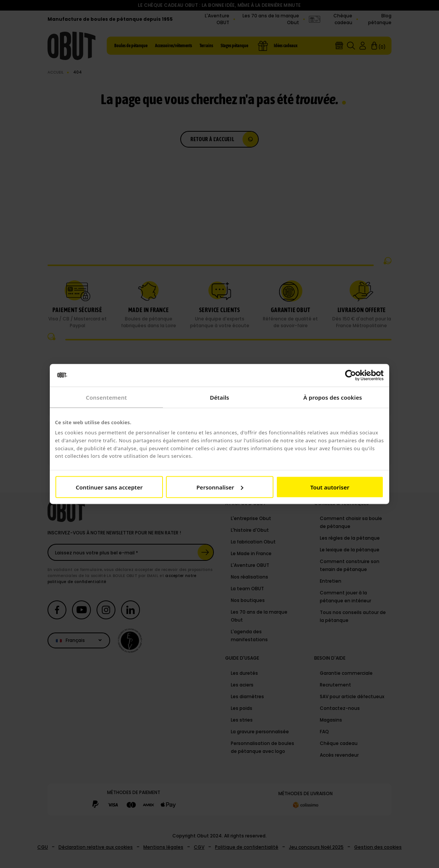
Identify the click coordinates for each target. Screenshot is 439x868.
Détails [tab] (219, 397)
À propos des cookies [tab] (333, 397)
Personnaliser (220, 487)
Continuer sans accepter (109, 487)
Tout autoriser (330, 487)
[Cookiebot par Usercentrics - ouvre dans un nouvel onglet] (351, 376)
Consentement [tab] (106, 397)
